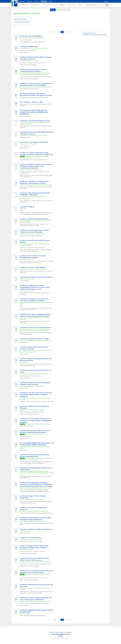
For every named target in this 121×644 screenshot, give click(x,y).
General (26, 148)
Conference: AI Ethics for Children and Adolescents (37, 529)
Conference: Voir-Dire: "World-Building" (33, 267)
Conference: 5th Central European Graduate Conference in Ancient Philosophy (35, 231)
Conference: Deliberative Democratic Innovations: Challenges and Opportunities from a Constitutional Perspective (36, 166)
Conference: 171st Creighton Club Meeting (34, 142)
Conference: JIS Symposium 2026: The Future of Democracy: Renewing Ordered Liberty (35, 431)
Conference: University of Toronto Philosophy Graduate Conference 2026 (35, 384)
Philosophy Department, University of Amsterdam (33, 521)
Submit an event (71, 5)
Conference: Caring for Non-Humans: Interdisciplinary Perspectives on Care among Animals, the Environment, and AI (35, 287)
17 (66, 32)
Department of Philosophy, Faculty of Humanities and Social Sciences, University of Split (36, 459)
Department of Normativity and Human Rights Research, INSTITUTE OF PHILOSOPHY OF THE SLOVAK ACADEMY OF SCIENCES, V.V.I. (37, 473)
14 (55, 32)
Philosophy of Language (30, 65)
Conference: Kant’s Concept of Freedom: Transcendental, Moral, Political (33, 70)
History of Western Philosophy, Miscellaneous (35, 261)
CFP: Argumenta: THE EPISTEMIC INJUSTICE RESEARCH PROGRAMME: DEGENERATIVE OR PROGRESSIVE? (34, 112)
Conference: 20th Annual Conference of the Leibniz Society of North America (35, 559)
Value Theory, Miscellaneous (33, 263)
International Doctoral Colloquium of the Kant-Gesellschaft (36, 77)
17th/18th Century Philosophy (31, 79)
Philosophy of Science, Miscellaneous (29, 251)
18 (69, 32)
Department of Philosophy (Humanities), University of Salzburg (36, 87)
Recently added (35, 5)
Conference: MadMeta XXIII (29, 47)
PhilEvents (44, 1)
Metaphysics (27, 42)
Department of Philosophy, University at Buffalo (32, 410)
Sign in (107, 1)
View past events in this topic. (22, 22)
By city (69, 10)
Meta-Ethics (27, 52)
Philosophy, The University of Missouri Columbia (37, 424)
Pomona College (24, 362)
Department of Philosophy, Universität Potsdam (32, 38)
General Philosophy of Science (32, 250)
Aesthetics (39, 104)
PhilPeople (29, 1)
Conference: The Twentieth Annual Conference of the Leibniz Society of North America (37, 572)
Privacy (60, 636)
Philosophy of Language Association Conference (33, 63)
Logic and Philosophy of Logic (38, 42)
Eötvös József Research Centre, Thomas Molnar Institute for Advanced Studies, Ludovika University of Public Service (35, 330)
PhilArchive (37, 1)
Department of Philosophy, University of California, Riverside (35, 562)
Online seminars (46, 5)
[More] (81, 5)
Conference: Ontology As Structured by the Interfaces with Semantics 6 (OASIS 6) (35, 300)
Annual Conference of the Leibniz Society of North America (36, 564)
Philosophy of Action (29, 126)
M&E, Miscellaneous (44, 523)
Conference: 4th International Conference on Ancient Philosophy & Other (35, 456)
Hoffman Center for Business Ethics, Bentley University (34, 374)
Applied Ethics (27, 293)
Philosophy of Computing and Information (34, 213)
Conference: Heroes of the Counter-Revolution (35, 327)
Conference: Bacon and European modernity (34, 219)
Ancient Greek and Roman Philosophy (33, 236)
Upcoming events (24, 5)
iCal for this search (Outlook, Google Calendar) (95, 35)
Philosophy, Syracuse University (28, 144)
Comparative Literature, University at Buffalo (31, 539)
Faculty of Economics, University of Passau (31, 170)
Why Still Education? (25, 199)
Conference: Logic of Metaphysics (31, 36)
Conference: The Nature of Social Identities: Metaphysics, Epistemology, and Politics (35, 182)
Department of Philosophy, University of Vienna (32, 234)
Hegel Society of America (26, 549)
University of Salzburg (26, 531)
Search (55, 5)
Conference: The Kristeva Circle (30, 538)
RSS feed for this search (89, 33)
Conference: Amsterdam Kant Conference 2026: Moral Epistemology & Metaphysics (36, 519)
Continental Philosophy (30, 104)
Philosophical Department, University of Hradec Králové (34, 511)
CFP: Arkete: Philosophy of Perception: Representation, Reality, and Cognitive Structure (36, 94)
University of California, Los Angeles (29, 61)
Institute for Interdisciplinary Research (35, 434)
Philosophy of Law (28, 160)
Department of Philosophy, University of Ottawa (32, 269)
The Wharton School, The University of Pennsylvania (33, 136)
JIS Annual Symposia (25, 436)
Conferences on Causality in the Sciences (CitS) (32, 248)
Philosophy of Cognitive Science (28, 310)
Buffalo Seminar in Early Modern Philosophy (32, 412)
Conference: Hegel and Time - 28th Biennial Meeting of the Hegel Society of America (34, 547)
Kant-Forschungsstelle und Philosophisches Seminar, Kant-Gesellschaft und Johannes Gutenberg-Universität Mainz (35, 74)
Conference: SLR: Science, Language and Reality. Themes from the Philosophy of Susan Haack (36, 315)
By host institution (61, 10)
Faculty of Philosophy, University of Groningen (32, 499)
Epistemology (27, 97)
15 (59, 32)
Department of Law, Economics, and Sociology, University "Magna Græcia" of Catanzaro (34, 157)
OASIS (22, 306)
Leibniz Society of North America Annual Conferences (34, 578)
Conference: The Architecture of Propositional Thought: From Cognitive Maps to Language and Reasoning (36, 420)
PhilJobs (51, 1)
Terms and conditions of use (60, 634)
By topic (53, 10)
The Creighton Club (25, 146)
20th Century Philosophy (26, 334)
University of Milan (25, 614)
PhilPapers (22, 1)
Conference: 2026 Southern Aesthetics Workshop (36, 277)
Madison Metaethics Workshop (28, 50)
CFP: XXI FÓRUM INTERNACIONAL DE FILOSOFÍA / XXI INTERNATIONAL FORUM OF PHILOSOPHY (37, 444)
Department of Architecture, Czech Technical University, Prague (36, 340)
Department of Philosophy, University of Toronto (32, 386)
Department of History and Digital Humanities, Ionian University (36, 488)
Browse (62, 5)
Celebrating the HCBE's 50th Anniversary (31, 376)
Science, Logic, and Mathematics (35, 463)
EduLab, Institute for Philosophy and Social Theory (33, 196)
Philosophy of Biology (45, 250)
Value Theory (27, 138)
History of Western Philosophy (31, 224)
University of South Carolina (27, 279)
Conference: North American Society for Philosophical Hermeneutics (33, 257)
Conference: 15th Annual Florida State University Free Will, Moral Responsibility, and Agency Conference (36, 395)
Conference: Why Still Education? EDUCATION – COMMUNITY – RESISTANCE (35, 194)
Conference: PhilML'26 (27, 207)
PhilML (22, 211)
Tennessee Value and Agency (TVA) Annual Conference (35, 603)
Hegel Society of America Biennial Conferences (33, 552)
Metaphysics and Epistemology (32, 201)
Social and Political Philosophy (41, 160)
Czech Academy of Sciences (27, 291)
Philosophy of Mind (43, 97)
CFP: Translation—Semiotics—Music (32, 102)
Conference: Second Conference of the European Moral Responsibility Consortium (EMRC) (36, 84)
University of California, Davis (27, 259)
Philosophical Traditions (46, 201)
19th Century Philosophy (46, 333)
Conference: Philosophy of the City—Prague (34, 339)
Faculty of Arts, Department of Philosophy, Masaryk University (36, 185)
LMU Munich (23, 209)
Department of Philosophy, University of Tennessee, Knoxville (36, 601)
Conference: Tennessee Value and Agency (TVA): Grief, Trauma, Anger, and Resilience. (36, 599)
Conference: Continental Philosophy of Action (35, 121)
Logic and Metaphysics (26, 40)
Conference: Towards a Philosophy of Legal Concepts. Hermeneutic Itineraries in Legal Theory (36, 154)
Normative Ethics (34, 89)
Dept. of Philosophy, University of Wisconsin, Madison (34, 48)
